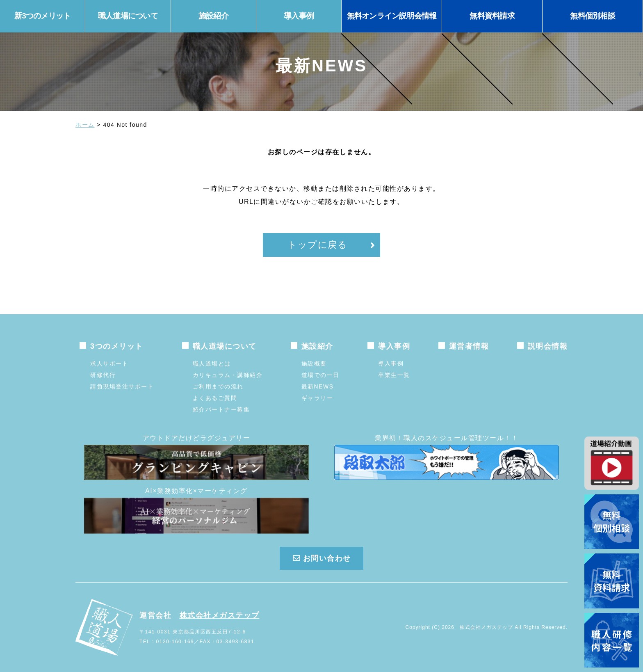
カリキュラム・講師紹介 (228, 375)
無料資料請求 (492, 16)
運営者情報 (469, 346)
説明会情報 (548, 346)
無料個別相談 (592, 16)
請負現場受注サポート (122, 386)
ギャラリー (317, 398)
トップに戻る (317, 245)
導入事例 (391, 363)
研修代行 (103, 375)
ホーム (85, 125)
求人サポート (109, 363)
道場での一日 (320, 375)
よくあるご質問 (215, 398)
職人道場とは (212, 363)
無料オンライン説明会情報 (392, 16)
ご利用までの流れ (218, 386)
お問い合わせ (321, 558)
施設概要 (314, 363)
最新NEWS (318, 386)
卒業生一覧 (394, 375)
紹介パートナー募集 (221, 409)
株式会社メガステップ (220, 615)
